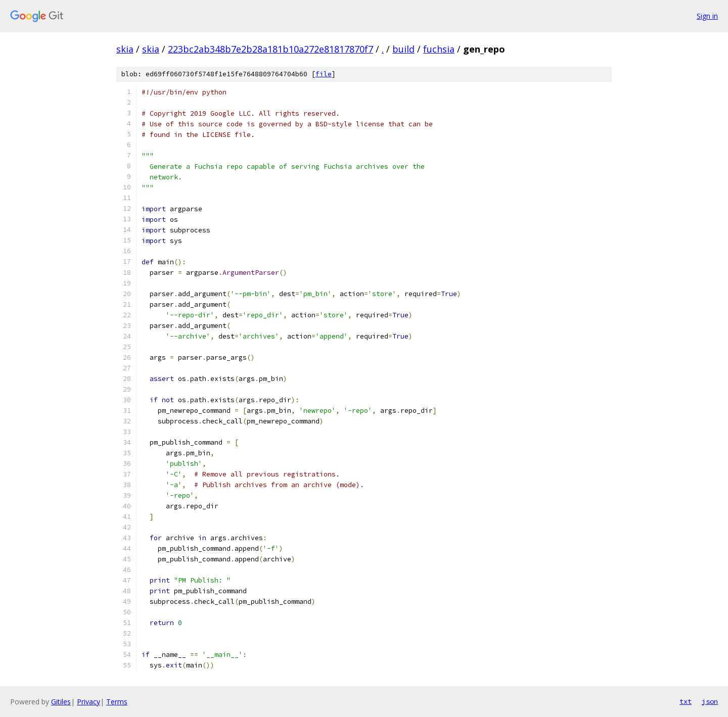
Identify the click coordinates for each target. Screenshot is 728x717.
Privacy (88, 702)
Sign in (707, 16)
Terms (117, 702)
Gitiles (61, 702)
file (324, 74)
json (710, 701)
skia (125, 49)
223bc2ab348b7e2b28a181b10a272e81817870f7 (270, 49)
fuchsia (439, 49)
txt (686, 701)
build (403, 49)
